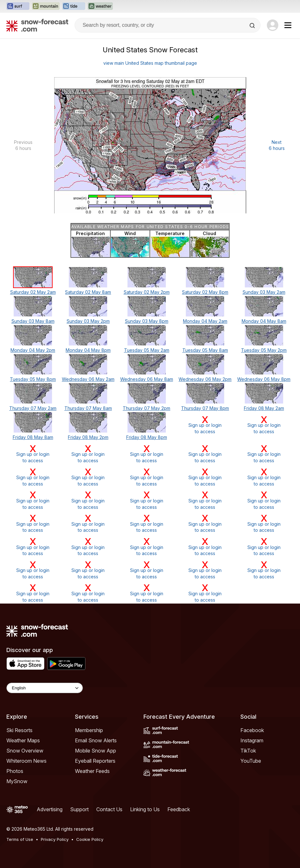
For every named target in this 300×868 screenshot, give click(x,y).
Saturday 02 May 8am (88, 292)
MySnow (17, 781)
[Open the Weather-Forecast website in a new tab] (100, 6)
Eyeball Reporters (95, 761)
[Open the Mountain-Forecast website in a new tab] (46, 6)
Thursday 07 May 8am (88, 408)
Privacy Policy (55, 839)
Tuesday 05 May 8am (205, 350)
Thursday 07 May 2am (33, 408)
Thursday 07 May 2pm (146, 408)
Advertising (50, 809)
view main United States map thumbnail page (150, 63)
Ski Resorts (19, 730)
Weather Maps (23, 740)
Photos (15, 771)
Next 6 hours (277, 145)
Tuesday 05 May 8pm (33, 379)
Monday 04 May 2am (205, 321)
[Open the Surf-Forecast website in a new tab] (18, 6)
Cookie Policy (90, 839)
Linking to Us (145, 809)
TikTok (248, 751)
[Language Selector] (45, 688)
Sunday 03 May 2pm (88, 321)
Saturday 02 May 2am (33, 292)
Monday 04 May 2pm (33, 350)
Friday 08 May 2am (264, 408)
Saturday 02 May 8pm (205, 292)
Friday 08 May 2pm (88, 437)
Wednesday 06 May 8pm (264, 379)
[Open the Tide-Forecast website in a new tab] (74, 6)
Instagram (252, 740)
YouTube (251, 761)
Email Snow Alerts (96, 740)
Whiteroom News (26, 761)
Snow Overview (25, 751)
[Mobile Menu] (288, 25)
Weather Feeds (92, 771)
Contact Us (109, 809)
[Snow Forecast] (37, 25)
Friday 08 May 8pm (147, 437)
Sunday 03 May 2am (264, 292)
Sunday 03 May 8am (33, 321)
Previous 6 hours (23, 145)
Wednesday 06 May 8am (147, 379)
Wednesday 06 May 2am (88, 379)
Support (79, 809)
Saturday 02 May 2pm (147, 292)
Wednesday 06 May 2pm (205, 379)
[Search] (253, 26)
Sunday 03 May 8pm (147, 321)
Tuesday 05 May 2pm (264, 350)
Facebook (252, 730)
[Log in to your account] (273, 25)
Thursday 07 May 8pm (205, 408)
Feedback (179, 809)
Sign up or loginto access (205, 425)
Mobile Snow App (95, 751)
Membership (89, 730)
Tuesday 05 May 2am (147, 350)
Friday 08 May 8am (33, 437)
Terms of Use (20, 839)
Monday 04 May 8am (264, 321)
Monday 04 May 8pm (88, 350)
